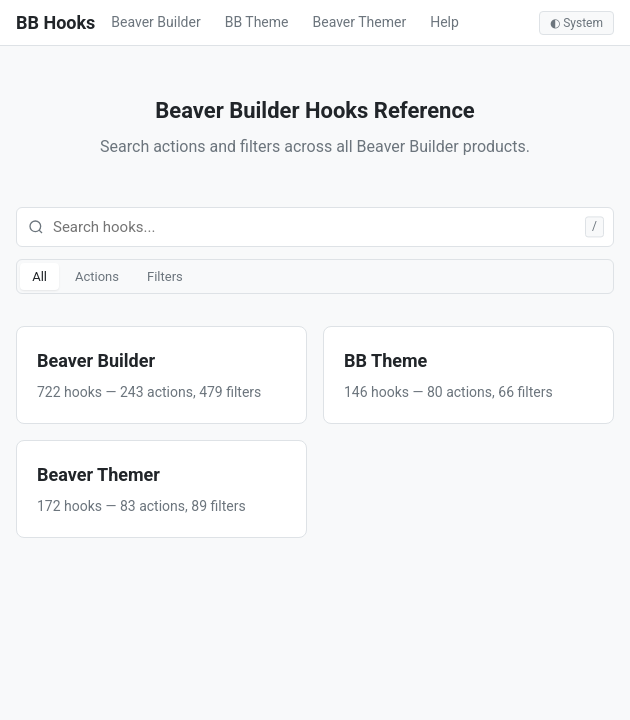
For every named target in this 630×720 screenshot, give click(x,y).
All (39, 276)
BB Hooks (55, 22)
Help (444, 22)
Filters (165, 276)
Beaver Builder (155, 22)
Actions (97, 276)
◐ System (576, 23)
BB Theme (257, 22)
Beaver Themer (360, 22)
